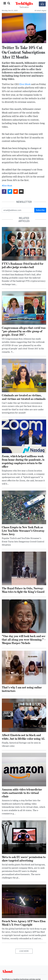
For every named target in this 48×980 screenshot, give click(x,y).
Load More (24, 951)
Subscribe (40, 210)
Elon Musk (25, 84)
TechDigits (24, 3)
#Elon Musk (7, 186)
